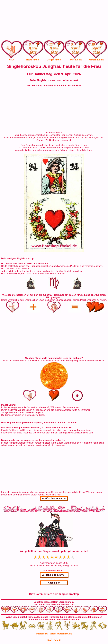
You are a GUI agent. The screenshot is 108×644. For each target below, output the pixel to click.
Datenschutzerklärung (61, 634)
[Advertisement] (54, 21)
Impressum (42, 634)
